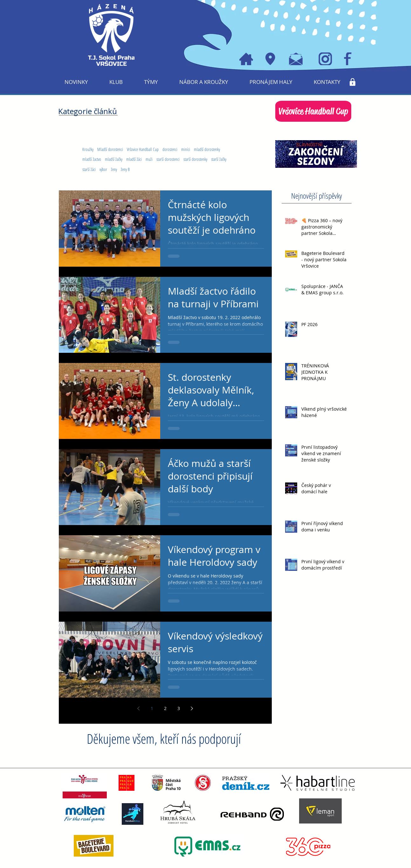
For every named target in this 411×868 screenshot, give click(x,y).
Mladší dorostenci (110, 149)
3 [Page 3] (179, 708)
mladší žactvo (92, 159)
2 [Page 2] (165, 708)
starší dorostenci (168, 159)
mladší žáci (134, 159)
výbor (103, 169)
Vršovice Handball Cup (143, 149)
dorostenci (170, 149)
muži (149, 159)
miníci (186, 149)
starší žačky (219, 159)
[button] (116, 82)
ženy (114, 169)
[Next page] (192, 708)
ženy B (125, 169)
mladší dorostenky (207, 149)
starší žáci (89, 169)
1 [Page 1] (152, 708)
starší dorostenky (195, 159)
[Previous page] (139, 708)
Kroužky (88, 149)
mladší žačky (114, 159)
